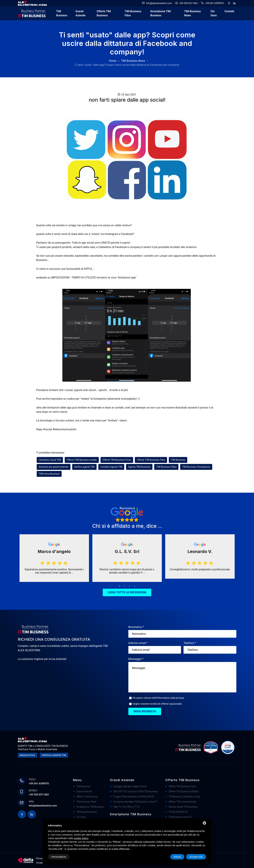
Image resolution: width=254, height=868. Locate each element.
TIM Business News (193, 13)
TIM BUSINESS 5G (178, 812)
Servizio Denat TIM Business (183, 807)
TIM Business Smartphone (196, 467)
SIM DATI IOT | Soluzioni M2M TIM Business (136, 792)
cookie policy (81, 838)
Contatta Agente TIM (111, 467)
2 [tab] (124, 586)
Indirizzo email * (138, 643)
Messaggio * (136, 659)
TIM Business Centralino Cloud (184, 797)
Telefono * (190, 643)
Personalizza (59, 857)
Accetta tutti (196, 857)
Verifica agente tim (54, 755)
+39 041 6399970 (214, 3)
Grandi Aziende (80, 13)
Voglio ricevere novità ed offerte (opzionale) (157, 704)
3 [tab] (130, 586)
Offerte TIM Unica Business (183, 802)
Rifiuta (177, 857)
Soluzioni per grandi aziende (54, 467)
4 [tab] (135, 586)
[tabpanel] (54, 558)
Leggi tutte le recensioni (127, 592)
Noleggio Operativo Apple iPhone (130, 786)
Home (113, 61)
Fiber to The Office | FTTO (127, 807)
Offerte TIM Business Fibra (151, 460)
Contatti (229, 11)
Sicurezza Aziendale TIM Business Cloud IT (135, 802)
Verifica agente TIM (84, 467)
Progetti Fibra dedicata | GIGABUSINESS (134, 797)
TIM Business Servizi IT (180, 817)
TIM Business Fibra (133, 13)
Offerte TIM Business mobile (82, 460)
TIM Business (62, 13)
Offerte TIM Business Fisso (117, 460)
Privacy (40, 858)
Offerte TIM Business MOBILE (184, 792)
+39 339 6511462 (188, 3)
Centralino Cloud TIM (50, 460)
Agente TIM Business (139, 467)
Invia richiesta (145, 711)
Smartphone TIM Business (160, 13)
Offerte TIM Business (104, 13)
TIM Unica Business (49, 474)
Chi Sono (214, 13)
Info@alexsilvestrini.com (159, 3)
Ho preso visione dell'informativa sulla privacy (158, 698)
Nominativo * (136, 627)
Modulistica (28, 755)
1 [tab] (119, 586)
